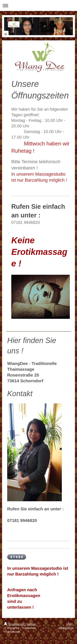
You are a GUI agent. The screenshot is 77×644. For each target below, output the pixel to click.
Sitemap (31, 624)
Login (70, 624)
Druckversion (14, 624)
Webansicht (66, 628)
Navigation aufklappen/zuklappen (38, 5)
